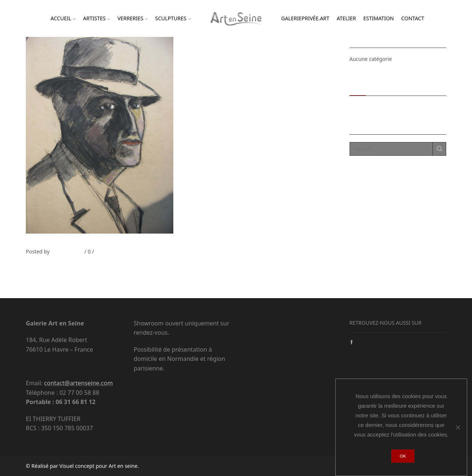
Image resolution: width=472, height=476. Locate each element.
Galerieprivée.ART (306, 18)
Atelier (346, 18)
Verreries (132, 18)
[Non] (458, 427)
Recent (358, 87)
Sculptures (173, 18)
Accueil (63, 18)
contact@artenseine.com (79, 383)
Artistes (96, 18)
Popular (382, 87)
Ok (403, 456)
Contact (413, 18)
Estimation (379, 18)
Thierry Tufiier (66, 251)
